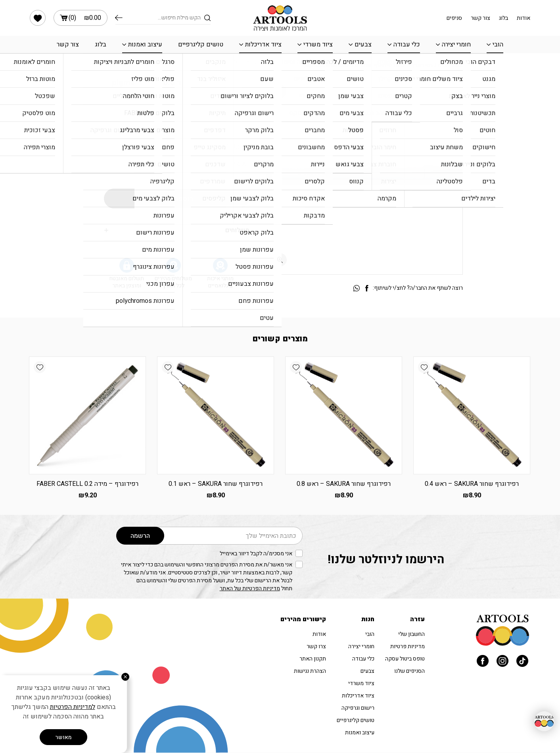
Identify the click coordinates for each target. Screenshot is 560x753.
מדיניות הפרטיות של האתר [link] (250, 588)
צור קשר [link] (480, 18)
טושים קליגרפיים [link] (201, 44)
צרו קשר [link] (316, 646)
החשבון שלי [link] (411, 634)
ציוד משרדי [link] (318, 44)
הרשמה (140, 536)
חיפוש (119, 18)
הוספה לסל (177, 199)
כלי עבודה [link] (407, 44)
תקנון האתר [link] (313, 659)
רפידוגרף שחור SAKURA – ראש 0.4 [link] (472, 484)
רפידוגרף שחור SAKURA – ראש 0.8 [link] (344, 484)
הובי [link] (498, 44)
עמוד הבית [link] (450, 65)
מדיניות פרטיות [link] (408, 646)
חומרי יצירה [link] (456, 44)
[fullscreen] (280, 260)
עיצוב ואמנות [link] (145, 44)
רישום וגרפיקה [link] (358, 708)
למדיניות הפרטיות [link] (73, 707)
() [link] (81, 18)
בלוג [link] (503, 18)
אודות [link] (524, 18)
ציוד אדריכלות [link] (263, 44)
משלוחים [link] (237, 230)
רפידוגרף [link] (422, 65)
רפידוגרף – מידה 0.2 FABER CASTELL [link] (87, 484)
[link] (38, 18)
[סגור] (125, 677)
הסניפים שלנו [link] (409, 671)
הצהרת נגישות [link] (310, 671)
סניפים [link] (454, 18)
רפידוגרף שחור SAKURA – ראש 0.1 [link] (216, 484)
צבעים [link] (363, 44)
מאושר (63, 737)
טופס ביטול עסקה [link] (405, 659)
